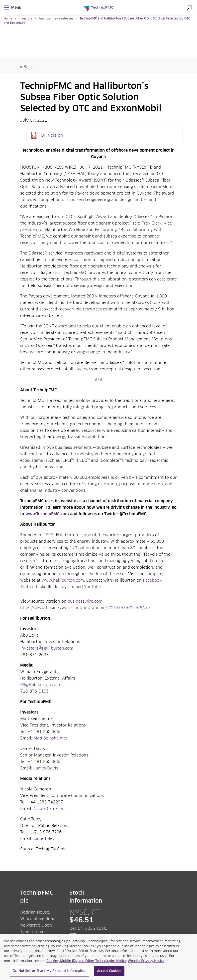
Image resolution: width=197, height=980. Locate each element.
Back (28, 67)
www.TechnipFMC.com (47, 514)
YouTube (92, 587)
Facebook (152, 580)
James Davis (46, 768)
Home (8, 19)
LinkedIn (44, 587)
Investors (25, 19)
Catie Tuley (44, 839)
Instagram (65, 587)
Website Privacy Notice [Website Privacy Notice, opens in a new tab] (146, 963)
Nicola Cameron (49, 809)
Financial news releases (56, 19)
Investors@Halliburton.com (47, 648)
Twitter (27, 587)
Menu (7, 8)
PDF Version (51, 135)
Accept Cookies (109, 973)
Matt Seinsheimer (51, 738)
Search (190, 7)
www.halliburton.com (63, 580)
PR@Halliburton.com (40, 685)
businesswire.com (85, 601)
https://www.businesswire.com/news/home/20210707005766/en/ (85, 608)
